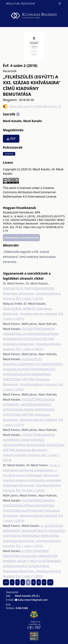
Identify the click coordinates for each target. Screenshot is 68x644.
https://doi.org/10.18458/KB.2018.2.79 (32, 106)
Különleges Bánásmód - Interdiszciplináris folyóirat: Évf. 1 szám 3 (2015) (33, 420)
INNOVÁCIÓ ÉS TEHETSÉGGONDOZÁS (29, 288)
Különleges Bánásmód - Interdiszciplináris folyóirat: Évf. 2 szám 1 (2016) (31, 455)
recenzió (9, 154)
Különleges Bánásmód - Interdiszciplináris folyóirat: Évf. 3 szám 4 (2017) (33, 314)
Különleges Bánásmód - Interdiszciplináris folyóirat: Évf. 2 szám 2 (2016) (33, 384)
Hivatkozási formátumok (21, 238)
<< (6, 582)
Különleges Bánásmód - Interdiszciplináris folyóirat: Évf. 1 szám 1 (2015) (33, 516)
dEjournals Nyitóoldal (20, 3)
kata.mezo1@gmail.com (33, 600)
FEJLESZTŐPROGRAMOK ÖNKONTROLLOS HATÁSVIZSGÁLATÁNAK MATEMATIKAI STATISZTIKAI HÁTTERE (31, 334)
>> (50, 582)
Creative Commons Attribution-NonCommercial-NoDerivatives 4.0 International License (30, 192)
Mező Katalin (13, 121)
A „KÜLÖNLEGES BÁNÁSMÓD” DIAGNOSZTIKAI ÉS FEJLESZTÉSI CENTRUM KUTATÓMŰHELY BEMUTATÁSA (34, 531)
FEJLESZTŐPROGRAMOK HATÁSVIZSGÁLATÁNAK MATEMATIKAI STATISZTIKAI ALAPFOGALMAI (29, 506)
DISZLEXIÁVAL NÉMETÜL (20, 309)
